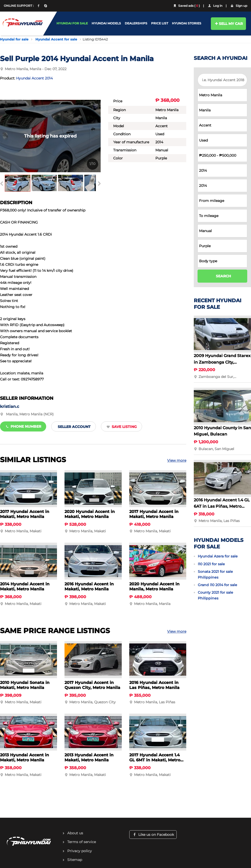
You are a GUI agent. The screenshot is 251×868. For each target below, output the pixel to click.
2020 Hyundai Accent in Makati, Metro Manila (90, 514)
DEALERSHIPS (136, 23)
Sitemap (75, 860)
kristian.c (10, 406)
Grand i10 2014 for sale (217, 585)
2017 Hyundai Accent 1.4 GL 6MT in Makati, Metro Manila (155, 760)
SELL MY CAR (229, 24)
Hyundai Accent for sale (56, 39)
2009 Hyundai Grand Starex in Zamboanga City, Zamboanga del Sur (222, 362)
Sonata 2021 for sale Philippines (215, 574)
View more (177, 460)
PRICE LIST (160, 23)
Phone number (23, 426)
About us (75, 833)
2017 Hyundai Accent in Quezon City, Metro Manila (92, 685)
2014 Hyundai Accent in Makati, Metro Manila (25, 587)
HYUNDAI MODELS (106, 23)
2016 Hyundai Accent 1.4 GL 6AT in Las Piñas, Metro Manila (222, 506)
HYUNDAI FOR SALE (72, 23)
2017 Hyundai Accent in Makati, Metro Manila (25, 514)
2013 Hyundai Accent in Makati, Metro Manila (24, 757)
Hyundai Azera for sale (218, 556)
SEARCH (223, 276)
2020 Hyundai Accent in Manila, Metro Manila (154, 587)
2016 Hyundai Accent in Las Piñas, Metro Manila (154, 685)
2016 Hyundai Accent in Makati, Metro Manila (89, 587)
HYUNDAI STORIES (187, 23)
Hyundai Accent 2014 (34, 78)
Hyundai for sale (14, 39)
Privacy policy (80, 851)
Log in (215, 6)
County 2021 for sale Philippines (215, 595)
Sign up (239, 6)
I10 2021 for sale (211, 564)
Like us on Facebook (153, 835)
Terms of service (82, 842)
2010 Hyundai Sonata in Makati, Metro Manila (25, 685)
